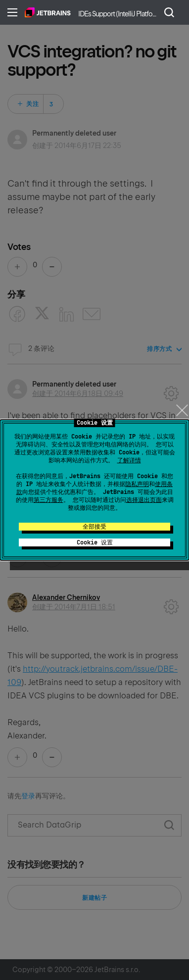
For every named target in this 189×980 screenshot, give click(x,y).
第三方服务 (48, 500)
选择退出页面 (144, 500)
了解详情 (129, 460)
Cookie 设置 (95, 542)
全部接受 (94, 527)
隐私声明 (137, 484)
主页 (48, 12)
